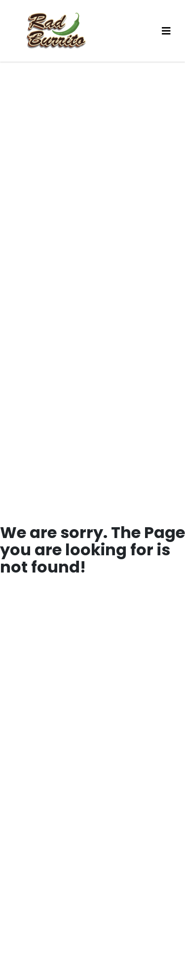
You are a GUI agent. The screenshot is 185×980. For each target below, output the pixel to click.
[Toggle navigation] (166, 31)
